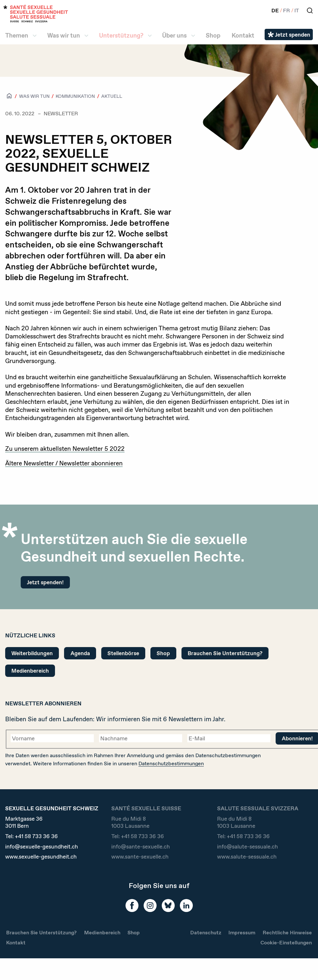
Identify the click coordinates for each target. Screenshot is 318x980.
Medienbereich (30, 671)
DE (275, 11)
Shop (213, 35)
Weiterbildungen (32, 653)
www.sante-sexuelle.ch (140, 857)
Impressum (242, 933)
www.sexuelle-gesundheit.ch (41, 857)
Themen (17, 35)
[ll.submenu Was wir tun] (86, 36)
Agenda (80, 653)
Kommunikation (75, 96)
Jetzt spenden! (45, 582)
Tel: (32, 836)
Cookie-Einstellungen (286, 943)
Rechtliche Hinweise (287, 933)
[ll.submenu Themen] (35, 36)
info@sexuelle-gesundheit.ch (42, 847)
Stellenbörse (123, 653)
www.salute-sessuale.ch (247, 857)
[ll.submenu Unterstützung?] (150, 36)
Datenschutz (206, 933)
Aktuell (112, 96)
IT (297, 11)
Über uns (174, 35)
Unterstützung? (121, 35)
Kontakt (243, 35)
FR (286, 11)
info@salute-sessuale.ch (247, 847)
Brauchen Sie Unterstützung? (225, 653)
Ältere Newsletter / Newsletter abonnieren (64, 463)
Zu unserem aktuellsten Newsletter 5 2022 (65, 449)
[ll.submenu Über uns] (193, 36)
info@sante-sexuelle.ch (141, 847)
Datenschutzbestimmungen (171, 763)
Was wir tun (64, 35)
